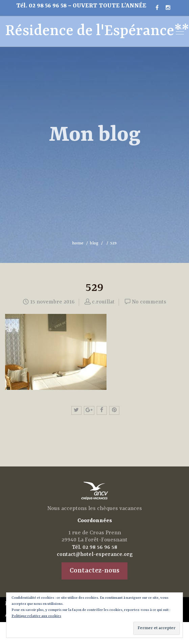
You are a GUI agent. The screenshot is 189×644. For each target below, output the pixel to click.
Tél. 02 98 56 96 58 (42, 6)
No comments (149, 302)
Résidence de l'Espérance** (80, 31)
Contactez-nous (94, 571)
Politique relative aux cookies (36, 616)
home (78, 243)
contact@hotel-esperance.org (95, 555)
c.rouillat (103, 302)
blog (94, 243)
